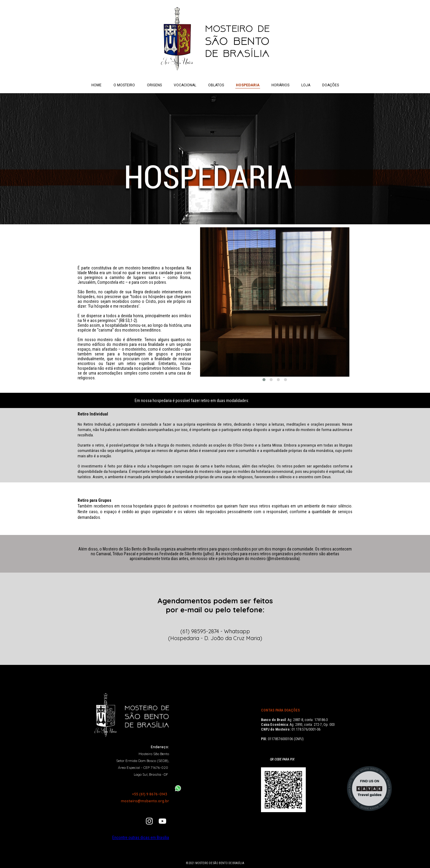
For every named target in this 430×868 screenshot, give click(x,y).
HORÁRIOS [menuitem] (280, 85)
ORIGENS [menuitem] (154, 85)
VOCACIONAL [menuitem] (185, 85)
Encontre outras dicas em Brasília (141, 838)
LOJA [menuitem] (306, 85)
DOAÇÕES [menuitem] (331, 85)
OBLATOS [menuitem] (216, 85)
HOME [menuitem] (96, 85)
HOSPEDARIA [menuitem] (248, 85)
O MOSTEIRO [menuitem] (124, 85)
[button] (264, 380)
